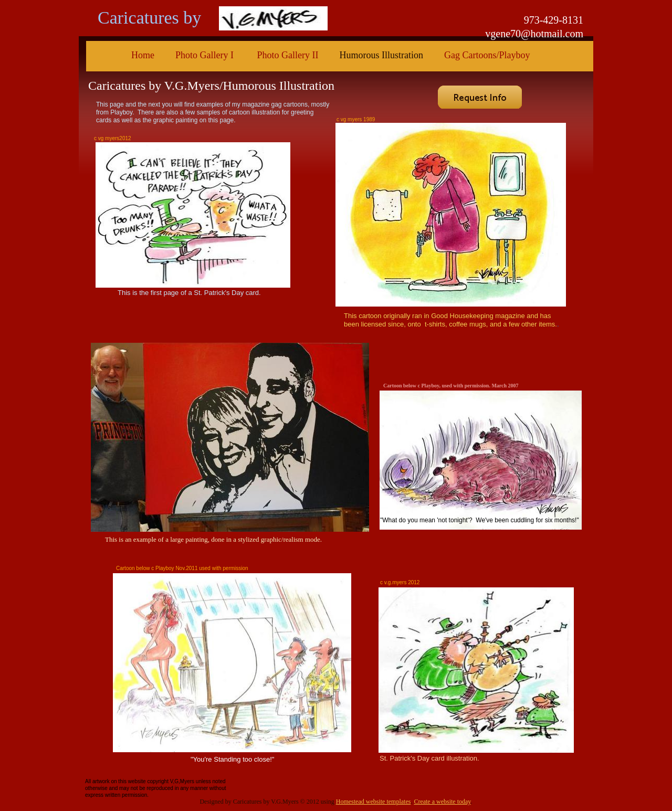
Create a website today (442, 802)
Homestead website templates (374, 802)
